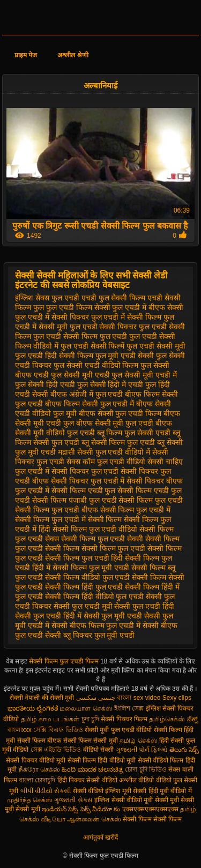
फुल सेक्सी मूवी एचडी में (144, 375)
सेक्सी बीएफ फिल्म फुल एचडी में (96, 625)
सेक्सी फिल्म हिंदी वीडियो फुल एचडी (94, 597)
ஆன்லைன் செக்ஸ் (94, 819)
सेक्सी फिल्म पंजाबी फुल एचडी (75, 500)
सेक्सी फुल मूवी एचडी (113, 616)
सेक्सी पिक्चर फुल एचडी (85, 471)
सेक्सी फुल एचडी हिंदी (144, 606)
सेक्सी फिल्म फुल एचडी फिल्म (65, 661)
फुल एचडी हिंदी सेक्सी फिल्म (54, 356)
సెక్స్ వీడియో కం (100, 809)
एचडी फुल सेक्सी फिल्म (114, 298)
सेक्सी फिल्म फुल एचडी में (136, 510)
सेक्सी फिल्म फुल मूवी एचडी (91, 568)
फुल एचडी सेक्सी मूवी (156, 346)
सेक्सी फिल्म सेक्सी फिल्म (152, 819)
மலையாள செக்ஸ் (86, 708)
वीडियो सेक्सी (98, 750)
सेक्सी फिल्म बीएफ (40, 741)
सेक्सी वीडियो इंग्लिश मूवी (102, 791)
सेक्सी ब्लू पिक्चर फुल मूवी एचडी (90, 635)
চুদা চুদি (91, 719)
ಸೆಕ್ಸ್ (192, 719)
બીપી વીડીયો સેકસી (46, 791)
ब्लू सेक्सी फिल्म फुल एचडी (118, 442)
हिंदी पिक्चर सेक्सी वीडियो (87, 780)
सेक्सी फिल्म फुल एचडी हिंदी (84, 558)
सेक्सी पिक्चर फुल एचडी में (88, 481)
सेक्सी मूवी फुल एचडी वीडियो (118, 730)
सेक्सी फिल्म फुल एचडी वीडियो (95, 529)
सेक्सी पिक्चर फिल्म (125, 719)
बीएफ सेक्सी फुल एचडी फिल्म (120, 413)
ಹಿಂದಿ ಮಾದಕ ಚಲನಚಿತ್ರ (92, 769)
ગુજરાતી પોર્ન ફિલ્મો (142, 750)
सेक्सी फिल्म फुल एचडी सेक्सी (102, 539)
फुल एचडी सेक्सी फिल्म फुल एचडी (80, 336)
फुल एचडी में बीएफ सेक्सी (148, 307)
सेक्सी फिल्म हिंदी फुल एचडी (84, 587)
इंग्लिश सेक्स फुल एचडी (47, 298)
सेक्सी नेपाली (25, 698)
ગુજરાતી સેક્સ (73, 800)
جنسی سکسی (96, 698)
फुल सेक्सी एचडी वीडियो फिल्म (96, 365)
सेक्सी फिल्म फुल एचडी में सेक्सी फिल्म (68, 519)
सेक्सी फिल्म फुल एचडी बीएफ (57, 510)
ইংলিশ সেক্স (129, 708)
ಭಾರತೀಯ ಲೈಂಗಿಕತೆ (33, 708)
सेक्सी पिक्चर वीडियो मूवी (36, 760)
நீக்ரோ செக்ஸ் (39, 769)
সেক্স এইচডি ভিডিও (57, 750)
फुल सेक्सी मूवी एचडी (80, 375)
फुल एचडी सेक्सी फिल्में (93, 346)
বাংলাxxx (20, 730)
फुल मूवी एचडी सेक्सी (125, 356)
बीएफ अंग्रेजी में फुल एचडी (87, 394)
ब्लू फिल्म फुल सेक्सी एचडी (134, 433)
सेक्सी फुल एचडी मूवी (83, 606)
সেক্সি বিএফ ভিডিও (58, 730)
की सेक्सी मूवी (59, 698)
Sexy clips (177, 698)
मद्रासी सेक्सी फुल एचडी (91, 452)
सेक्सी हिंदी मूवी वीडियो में (162, 791)
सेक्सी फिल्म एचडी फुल (84, 490)
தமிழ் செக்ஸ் (138, 741)
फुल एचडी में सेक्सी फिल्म (126, 317)
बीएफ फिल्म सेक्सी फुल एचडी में (90, 404)
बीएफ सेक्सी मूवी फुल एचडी (115, 423)
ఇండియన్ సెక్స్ (60, 809)
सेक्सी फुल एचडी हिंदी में (48, 616)
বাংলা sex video (139, 698)
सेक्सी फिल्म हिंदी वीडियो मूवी (102, 760)
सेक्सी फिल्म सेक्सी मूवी (91, 741)
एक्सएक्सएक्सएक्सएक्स (150, 809)
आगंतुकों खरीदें (100, 837)
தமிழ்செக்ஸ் (167, 719)
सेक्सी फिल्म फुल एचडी (151, 500)
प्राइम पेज (26, 55)
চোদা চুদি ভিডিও (147, 769)
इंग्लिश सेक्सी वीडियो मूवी (124, 800)
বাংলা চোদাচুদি (38, 780)
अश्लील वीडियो (136, 780)
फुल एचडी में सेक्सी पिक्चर (52, 317)
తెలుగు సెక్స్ (184, 750)
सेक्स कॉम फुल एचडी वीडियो (106, 462)
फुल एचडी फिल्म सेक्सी (78, 307)
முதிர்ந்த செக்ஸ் (30, 800)
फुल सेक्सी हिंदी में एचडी (110, 384)
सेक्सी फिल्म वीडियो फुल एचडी (88, 577)
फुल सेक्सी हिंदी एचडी (45, 384)
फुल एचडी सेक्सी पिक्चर (103, 327)
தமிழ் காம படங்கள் (50, 719)
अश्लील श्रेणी (73, 55)
